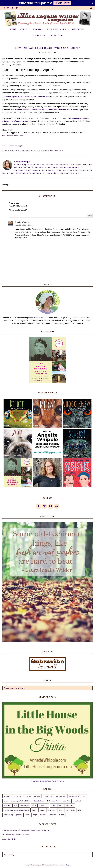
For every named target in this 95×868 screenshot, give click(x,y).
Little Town (47, 151)
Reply (90, 216)
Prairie (53, 806)
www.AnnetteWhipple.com (13, 136)
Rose (60, 806)
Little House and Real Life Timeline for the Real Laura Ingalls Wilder (26, 830)
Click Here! (62, 3)
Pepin (34, 806)
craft (61, 810)
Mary (16, 806)
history (30, 151)
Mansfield (7, 806)
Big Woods (17, 796)
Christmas (27, 796)
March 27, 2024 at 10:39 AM (18, 206)
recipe (35, 815)
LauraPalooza (39, 801)
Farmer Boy (48, 796)
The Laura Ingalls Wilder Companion (16, 810)
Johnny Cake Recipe (9, 839)
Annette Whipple (22, 222)
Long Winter (78, 801)
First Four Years (61, 796)
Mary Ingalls (25, 806)
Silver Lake (70, 806)
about (34, 810)
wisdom (62, 815)
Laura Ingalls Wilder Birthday (21, 801)
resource (53, 815)
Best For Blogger (66, 865)
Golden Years (74, 796)
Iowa (84, 796)
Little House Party (54, 801)
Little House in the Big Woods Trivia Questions (47, 781)
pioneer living (8, 815)
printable (19, 815)
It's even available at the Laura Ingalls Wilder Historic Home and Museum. (47, 110)
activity (42, 810)
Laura (37, 151)
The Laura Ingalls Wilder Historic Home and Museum (25, 97)
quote (27, 815)
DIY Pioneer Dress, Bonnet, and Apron (16, 835)
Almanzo (7, 796)
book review (52, 810)
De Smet (37, 796)
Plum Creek (44, 806)
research (59, 151)
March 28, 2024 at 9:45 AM (23, 225)
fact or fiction (18, 151)
